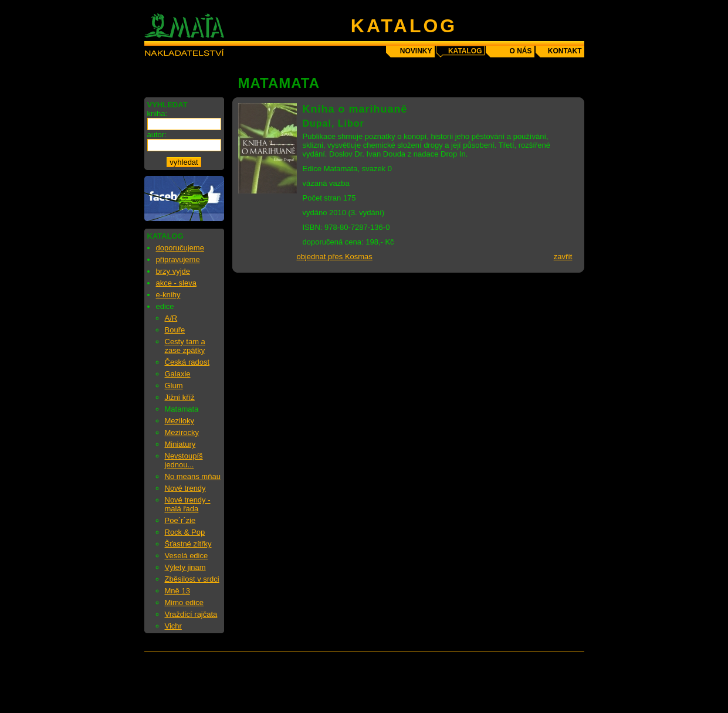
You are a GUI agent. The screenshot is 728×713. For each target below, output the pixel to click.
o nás (520, 51)
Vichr (173, 626)
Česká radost (187, 362)
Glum (174, 386)
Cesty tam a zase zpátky (185, 346)
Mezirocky (182, 432)
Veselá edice (187, 556)
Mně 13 (177, 591)
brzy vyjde (173, 271)
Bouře (175, 330)
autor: (157, 135)
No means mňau (193, 476)
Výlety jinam (185, 567)
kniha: (158, 113)
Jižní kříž (180, 397)
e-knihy (168, 295)
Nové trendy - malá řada (188, 504)
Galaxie (178, 374)
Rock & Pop (185, 532)
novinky (416, 51)
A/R (171, 318)
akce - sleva (176, 283)
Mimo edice (184, 602)
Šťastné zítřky (188, 544)
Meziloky (180, 421)
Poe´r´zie (180, 520)
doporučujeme (180, 248)
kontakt (565, 51)
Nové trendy (185, 488)
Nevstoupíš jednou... (184, 460)
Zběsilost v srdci (192, 579)
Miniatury (180, 444)
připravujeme (178, 259)
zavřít (563, 257)
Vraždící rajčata (191, 614)
